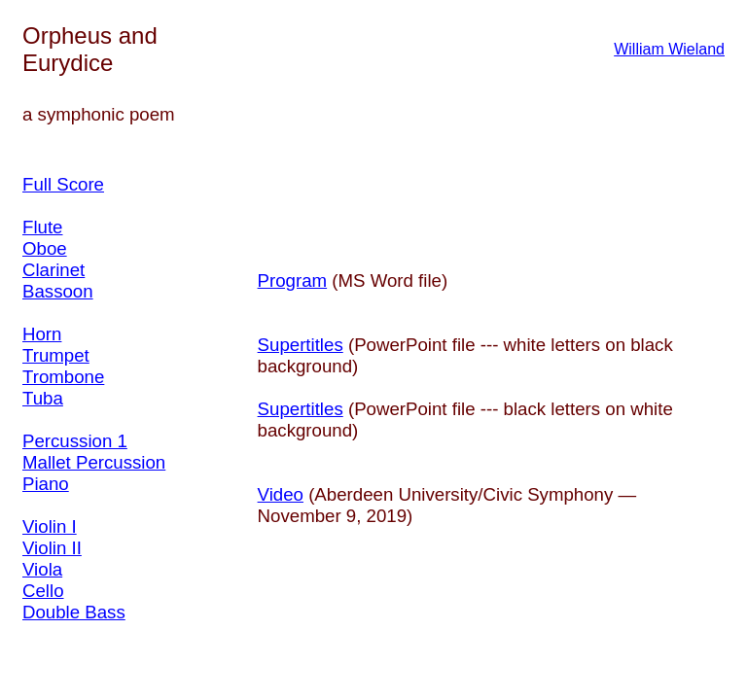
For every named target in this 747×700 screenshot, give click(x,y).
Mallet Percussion (94, 462)
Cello (43, 591)
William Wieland (669, 49)
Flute (42, 227)
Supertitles (301, 345)
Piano (46, 484)
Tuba (43, 398)
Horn (42, 334)
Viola (42, 569)
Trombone (63, 377)
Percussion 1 (75, 441)
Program (293, 280)
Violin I (50, 526)
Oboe (45, 248)
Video (281, 494)
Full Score (63, 184)
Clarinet (53, 270)
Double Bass (74, 612)
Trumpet (56, 355)
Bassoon (58, 291)
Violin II (52, 548)
